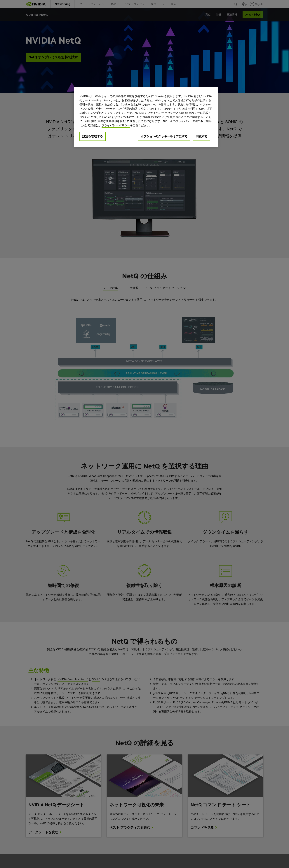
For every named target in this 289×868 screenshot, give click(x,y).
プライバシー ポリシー (162, 113)
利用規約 (90, 121)
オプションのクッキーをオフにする (164, 136)
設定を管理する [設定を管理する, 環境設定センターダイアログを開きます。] (93, 136)
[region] (146, 117)
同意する (202, 136)
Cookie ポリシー (190, 113)
